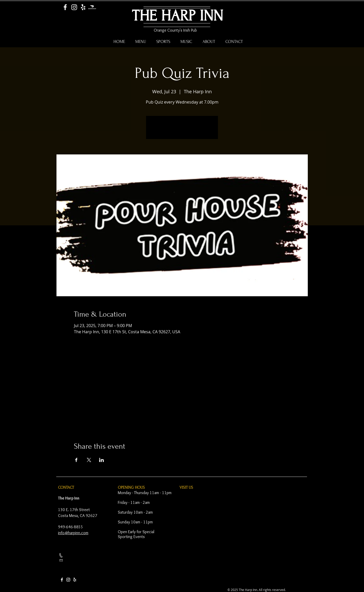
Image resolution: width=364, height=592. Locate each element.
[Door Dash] (92, 7)
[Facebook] (65, 7)
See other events (182, 131)
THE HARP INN (178, 16)
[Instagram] (74, 7)
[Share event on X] (89, 460)
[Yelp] (83, 7)
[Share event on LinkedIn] (102, 460)
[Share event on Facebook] (76, 460)
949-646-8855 (71, 527)
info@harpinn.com (73, 533)
